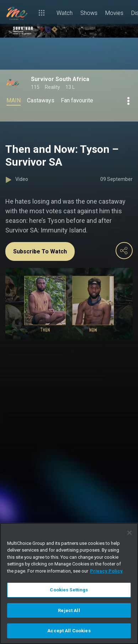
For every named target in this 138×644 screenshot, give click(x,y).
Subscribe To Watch (40, 251)
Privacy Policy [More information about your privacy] (106, 571)
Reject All (69, 610)
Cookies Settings (69, 590)
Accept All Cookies (69, 631)
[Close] (129, 533)
